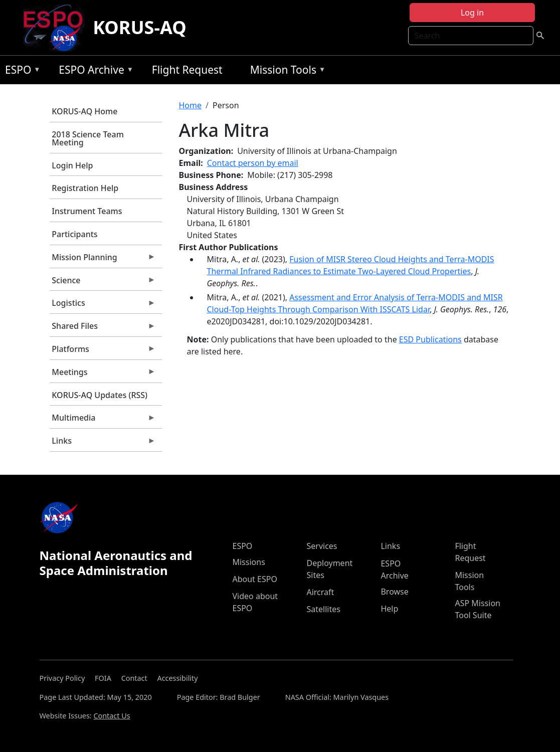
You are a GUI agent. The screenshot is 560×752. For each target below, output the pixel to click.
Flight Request (187, 70)
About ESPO (254, 579)
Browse (394, 592)
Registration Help (85, 188)
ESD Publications (430, 339)
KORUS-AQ (140, 27)
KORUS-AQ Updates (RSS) (100, 395)
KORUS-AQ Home (84, 111)
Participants (74, 234)
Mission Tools (286, 71)
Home (191, 105)
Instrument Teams (87, 211)
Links (103, 443)
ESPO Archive (94, 71)
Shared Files (103, 328)
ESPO (20, 71)
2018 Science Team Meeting (88, 138)
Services (322, 546)
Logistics (103, 305)
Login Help (72, 165)
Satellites (323, 609)
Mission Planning (103, 260)
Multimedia (103, 420)
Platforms (103, 351)
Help (389, 609)
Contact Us (112, 716)
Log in (472, 13)
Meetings (103, 374)
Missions (248, 562)
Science (103, 283)
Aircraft (320, 592)
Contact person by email (253, 163)
